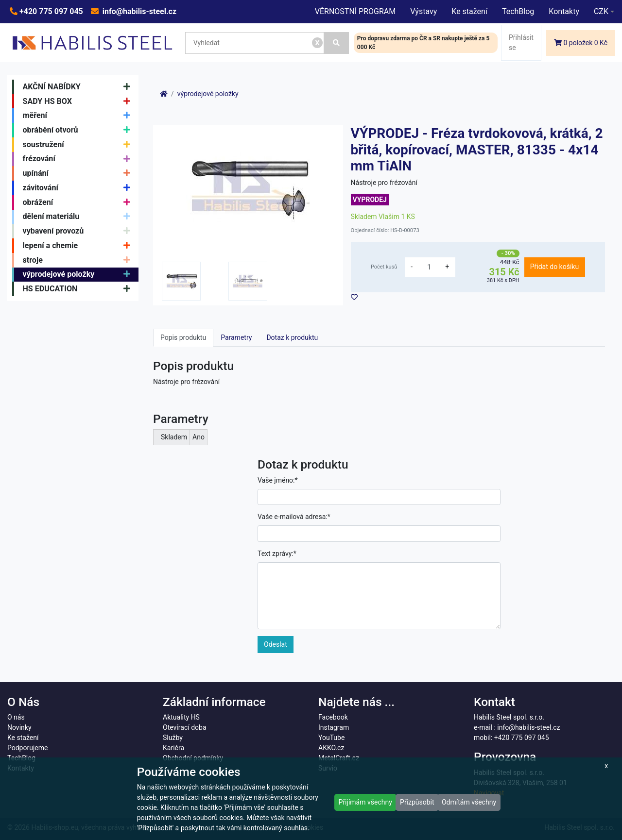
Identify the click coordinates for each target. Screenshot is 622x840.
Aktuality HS (181, 717)
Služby (173, 738)
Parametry (236, 337)
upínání (79, 173)
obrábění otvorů (79, 130)
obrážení (79, 202)
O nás (16, 717)
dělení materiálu (79, 217)
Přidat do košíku (554, 267)
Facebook (333, 717)
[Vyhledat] (337, 43)
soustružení (79, 145)
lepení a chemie (79, 246)
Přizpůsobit (417, 802)
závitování (79, 188)
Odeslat (276, 644)
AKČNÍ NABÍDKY (79, 87)
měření (79, 116)
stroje (79, 260)
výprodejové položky (79, 275)
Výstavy (423, 11)
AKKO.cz (331, 748)
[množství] (429, 267)
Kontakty (564, 11)
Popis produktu (183, 337)
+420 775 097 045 (50, 11)
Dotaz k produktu (292, 337)
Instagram (334, 727)
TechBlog (518, 11)
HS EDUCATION (79, 289)
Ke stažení (469, 11)
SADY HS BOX (79, 101)
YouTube (331, 738)
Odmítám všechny (469, 802)
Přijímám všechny (365, 802)
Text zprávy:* (277, 554)
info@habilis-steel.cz (138, 11)
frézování (79, 159)
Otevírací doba (185, 727)
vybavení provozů (79, 231)
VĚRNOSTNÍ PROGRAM (355, 11)
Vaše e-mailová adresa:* (294, 517)
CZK (601, 11)
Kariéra (173, 748)
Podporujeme (27, 748)
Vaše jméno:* (278, 480)
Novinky (19, 727)
